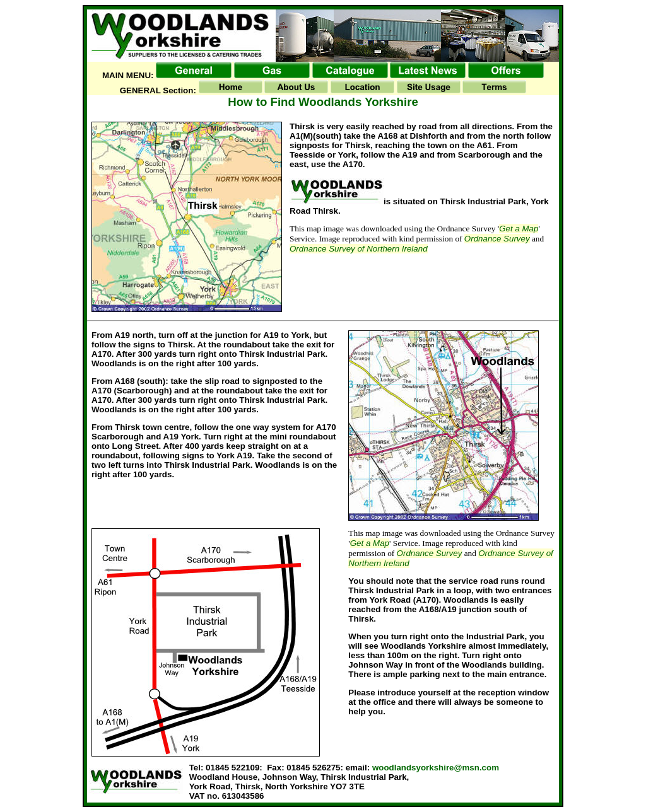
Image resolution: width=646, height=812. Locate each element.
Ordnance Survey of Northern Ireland (359, 249)
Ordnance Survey (497, 239)
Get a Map (519, 229)
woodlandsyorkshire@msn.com (436, 768)
